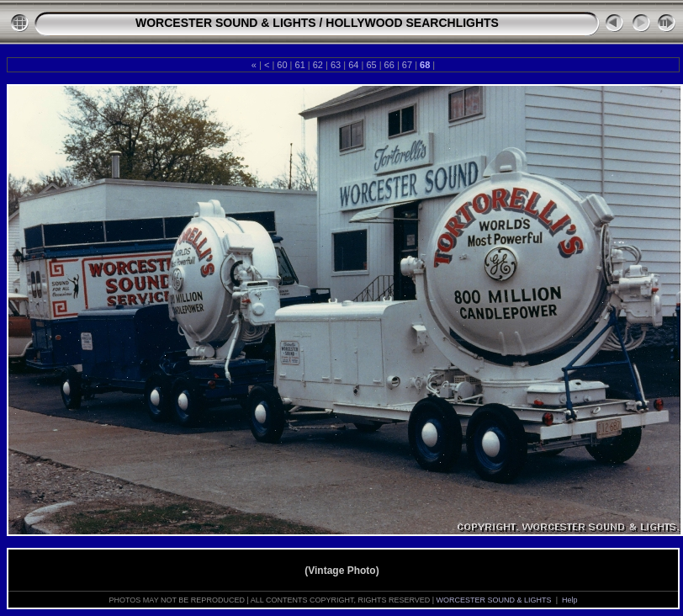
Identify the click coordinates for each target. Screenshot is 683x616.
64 (353, 65)
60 (282, 65)
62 (318, 65)
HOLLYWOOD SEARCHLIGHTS (412, 23)
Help (570, 600)
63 (336, 65)
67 (407, 65)
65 (371, 65)
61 (299, 65)
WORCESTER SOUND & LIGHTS (226, 23)
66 (389, 65)
